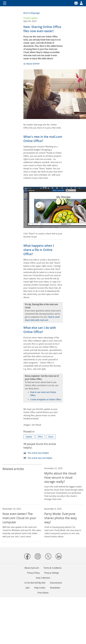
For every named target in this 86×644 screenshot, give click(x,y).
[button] (29, 437)
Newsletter (55, 588)
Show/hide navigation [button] (5, 3)
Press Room (43, 593)
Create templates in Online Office (46, 400)
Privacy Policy (33, 573)
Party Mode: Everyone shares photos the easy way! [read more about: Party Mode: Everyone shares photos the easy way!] (61, 518)
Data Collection (43, 578)
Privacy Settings (52, 573)
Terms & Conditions (53, 568)
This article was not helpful (38, 458)
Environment (56, 583)
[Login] (76, 3)
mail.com (43, 3)
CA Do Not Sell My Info (35, 583)
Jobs (28, 588)
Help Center (40, 588)
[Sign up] (81, 3)
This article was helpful (36, 453)
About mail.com (32, 568)
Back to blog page (32, 13)
